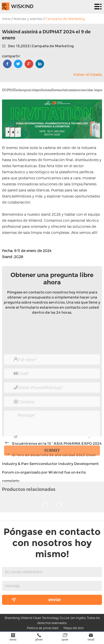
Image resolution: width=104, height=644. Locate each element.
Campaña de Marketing (65, 19)
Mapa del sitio (74, 628)
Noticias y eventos (28, 19)
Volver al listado (88, 75)
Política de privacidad (43, 628)
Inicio (6, 19)
